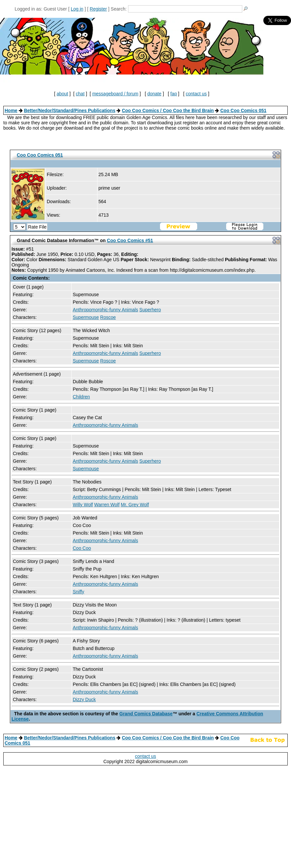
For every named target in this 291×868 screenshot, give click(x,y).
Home (11, 110)
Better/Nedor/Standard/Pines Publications (70, 110)
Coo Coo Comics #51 (130, 240)
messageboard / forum (115, 94)
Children (81, 397)
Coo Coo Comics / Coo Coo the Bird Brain (168, 110)
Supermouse (86, 317)
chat (80, 94)
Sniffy (79, 592)
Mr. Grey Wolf (135, 505)
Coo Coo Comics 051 (243, 110)
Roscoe (108, 317)
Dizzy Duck (84, 699)
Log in (77, 9)
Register (98, 9)
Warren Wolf (107, 505)
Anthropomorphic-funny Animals (105, 310)
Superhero (150, 310)
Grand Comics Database (146, 714)
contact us (196, 94)
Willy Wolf (83, 505)
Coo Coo (82, 548)
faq (174, 94)
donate (154, 94)
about (62, 94)
